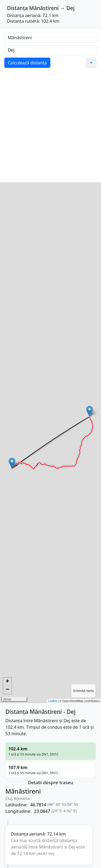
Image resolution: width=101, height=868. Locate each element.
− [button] (7, 690)
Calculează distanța (27, 63)
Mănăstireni (44, 8)
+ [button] (7, 682)
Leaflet (53, 701)
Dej (71, 8)
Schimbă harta (83, 691)
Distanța (17, 8)
